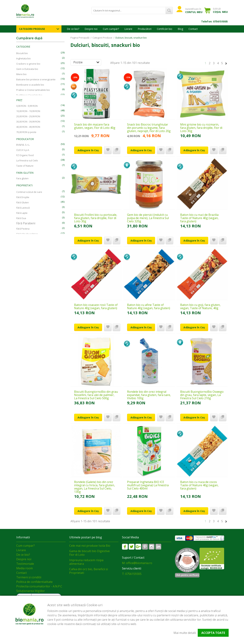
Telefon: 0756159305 (214, 21)
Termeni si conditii (29, 577)
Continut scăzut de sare (29, 192)
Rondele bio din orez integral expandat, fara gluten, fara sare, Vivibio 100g (149, 395)
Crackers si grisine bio (28, 64)
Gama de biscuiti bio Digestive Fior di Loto (89, 553)
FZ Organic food (25, 155)
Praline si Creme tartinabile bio (33, 90)
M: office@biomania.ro (137, 563)
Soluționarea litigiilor (31, 591)
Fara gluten (22, 178)
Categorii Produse (32, 29)
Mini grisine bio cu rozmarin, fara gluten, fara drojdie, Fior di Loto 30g (201, 128)
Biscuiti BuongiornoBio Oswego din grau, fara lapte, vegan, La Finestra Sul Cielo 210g (202, 395)
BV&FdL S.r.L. (23, 145)
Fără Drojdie (23, 197)
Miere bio (21, 74)
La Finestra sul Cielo (27, 160)
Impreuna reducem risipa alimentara (86, 562)
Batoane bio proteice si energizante (36, 79)
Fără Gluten (23, 202)
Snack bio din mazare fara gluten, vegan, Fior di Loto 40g (95, 126)
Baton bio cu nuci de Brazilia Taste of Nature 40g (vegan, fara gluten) (199, 218)
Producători (145, 29)
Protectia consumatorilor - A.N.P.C (39, 586)
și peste (26, 132)
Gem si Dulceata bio (27, 69)
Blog (180, 29)
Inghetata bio (23, 58)
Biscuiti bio (22, 53)
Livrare (128, 29)
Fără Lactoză (23, 208)
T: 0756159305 (132, 574)
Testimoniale (25, 564)
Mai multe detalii (185, 633)
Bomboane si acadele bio (30, 85)
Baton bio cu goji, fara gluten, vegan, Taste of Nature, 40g (200, 306)
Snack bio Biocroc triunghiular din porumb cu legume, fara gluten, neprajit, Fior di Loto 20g (149, 128)
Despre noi (91, 29)
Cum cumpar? (25, 546)
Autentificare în (194, 10)
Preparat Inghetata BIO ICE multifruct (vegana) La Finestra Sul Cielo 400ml (148, 485)
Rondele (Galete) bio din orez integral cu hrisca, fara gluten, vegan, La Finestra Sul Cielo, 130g (94, 487)
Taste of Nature (25, 166)
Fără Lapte (22, 213)
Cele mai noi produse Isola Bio (90, 546)
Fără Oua (21, 218)
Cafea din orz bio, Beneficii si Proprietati (89, 571)
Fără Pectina (23, 229)
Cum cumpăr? (111, 29)
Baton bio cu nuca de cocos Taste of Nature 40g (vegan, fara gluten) (199, 485)
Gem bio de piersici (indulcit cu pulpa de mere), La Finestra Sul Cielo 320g (148, 218)
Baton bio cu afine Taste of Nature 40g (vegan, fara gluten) (149, 306)
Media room (24, 568)
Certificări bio (165, 29)
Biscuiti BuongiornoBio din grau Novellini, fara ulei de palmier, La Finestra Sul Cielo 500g (96, 395)
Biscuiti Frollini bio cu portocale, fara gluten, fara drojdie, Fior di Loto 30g (96, 218)
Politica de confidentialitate (34, 582)
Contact (193, 29)
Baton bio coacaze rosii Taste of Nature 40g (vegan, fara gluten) (96, 306)
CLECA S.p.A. (23, 150)
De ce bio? (73, 29)
